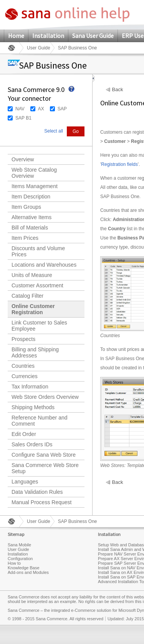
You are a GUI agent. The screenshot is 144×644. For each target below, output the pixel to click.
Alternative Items (31, 217)
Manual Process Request (41, 502)
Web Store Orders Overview (45, 397)
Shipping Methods (33, 407)
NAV (20, 109)
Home (16, 36)
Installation (48, 36)
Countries (23, 366)
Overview (23, 159)
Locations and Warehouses (44, 265)
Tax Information (30, 387)
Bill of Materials (30, 228)
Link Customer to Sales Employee (39, 326)
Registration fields (119, 164)
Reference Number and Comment (40, 421)
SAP (62, 109)
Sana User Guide (93, 36)
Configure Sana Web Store (44, 455)
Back (118, 90)
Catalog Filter (27, 296)
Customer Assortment (37, 285)
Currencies (25, 376)
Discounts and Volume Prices (38, 251)
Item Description (31, 197)
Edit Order (24, 434)
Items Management (35, 186)
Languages (25, 482)
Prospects (23, 339)
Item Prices (25, 238)
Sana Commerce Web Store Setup (45, 468)
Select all (54, 131)
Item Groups (26, 207)
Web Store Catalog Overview (34, 173)
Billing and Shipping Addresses (35, 352)
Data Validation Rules (37, 492)
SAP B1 (23, 118)
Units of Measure (32, 275)
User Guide (39, 48)
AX (41, 109)
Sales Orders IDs (32, 444)
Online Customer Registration (33, 309)
